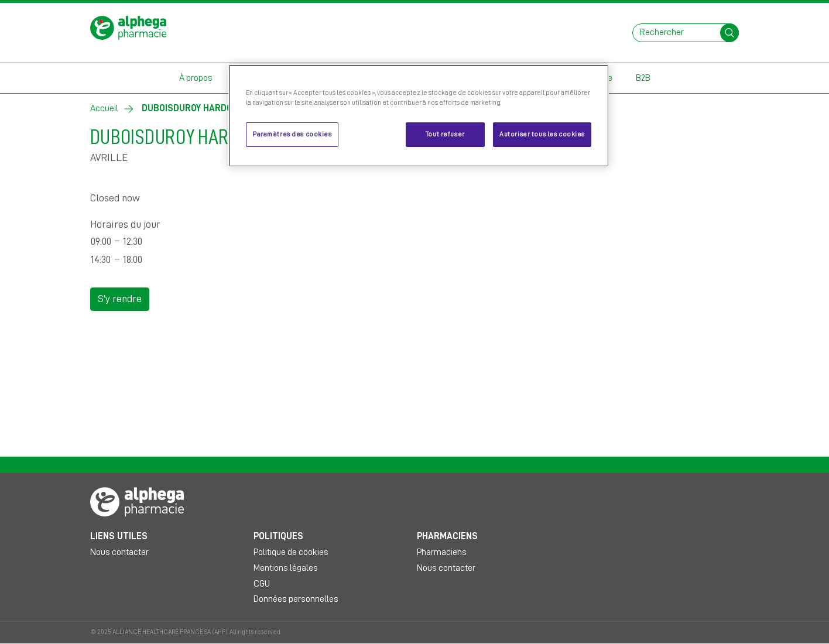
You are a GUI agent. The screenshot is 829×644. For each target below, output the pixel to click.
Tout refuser (445, 134)
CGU (262, 584)
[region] (419, 116)
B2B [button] (643, 78)
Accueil (104, 108)
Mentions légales (286, 568)
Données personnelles (296, 599)
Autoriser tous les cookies (542, 134)
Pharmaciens (442, 552)
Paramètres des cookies (292, 134)
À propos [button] (196, 78)
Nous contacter (119, 552)
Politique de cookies (291, 552)
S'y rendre (120, 299)
